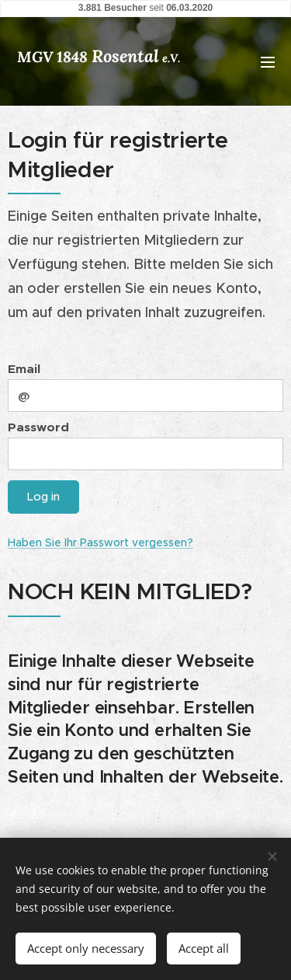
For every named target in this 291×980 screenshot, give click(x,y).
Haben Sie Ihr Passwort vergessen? (100, 542)
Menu (268, 62)
